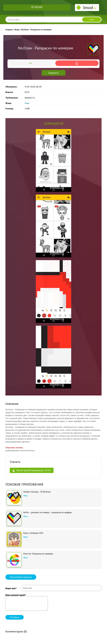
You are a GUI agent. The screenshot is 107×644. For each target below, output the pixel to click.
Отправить (15, 617)
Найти (92, 20)
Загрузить (53, 73)
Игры (27, 103)
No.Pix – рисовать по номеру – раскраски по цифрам (48, 512)
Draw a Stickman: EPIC (33, 533)
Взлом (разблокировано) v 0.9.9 (32, 470)
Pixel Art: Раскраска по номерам (38, 554)
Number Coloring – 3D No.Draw (37, 492)
